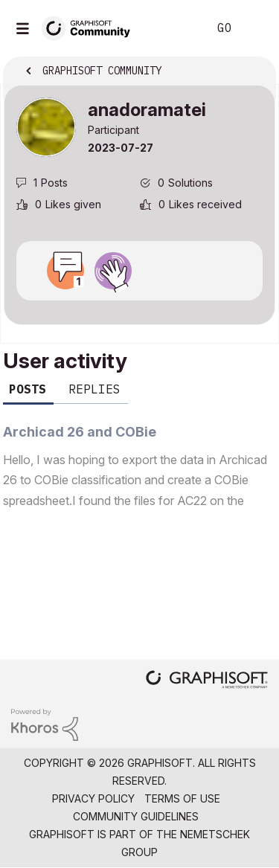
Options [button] (254, 72)
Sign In (255, 28)
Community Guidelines (136, 816)
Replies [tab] (94, 389)
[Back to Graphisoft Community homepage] (91, 27)
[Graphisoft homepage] (207, 681)
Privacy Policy (93, 798)
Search (174, 28)
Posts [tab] (28, 389)
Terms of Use (182, 798)
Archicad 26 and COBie (80, 432)
